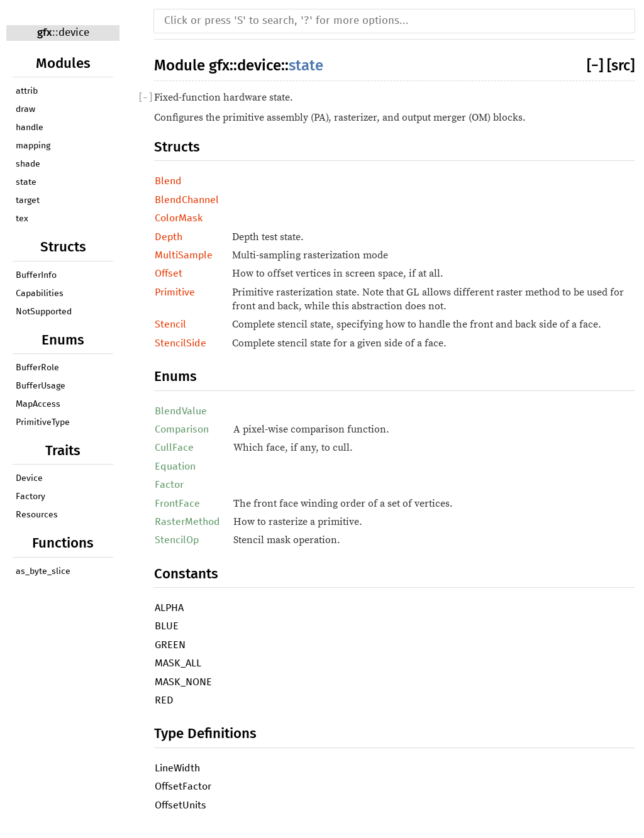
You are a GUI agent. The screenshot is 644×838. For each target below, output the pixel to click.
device (74, 33)
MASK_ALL (178, 663)
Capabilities (40, 294)
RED (164, 700)
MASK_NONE (183, 682)
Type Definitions (205, 733)
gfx (45, 32)
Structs (177, 147)
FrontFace (177, 504)
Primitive (175, 292)
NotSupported (44, 312)
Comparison (182, 429)
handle (30, 128)
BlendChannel (187, 200)
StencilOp (177, 540)
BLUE (167, 626)
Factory (31, 497)
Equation (175, 466)
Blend (168, 181)
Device (29, 478)
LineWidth (177, 768)
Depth (169, 237)
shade (28, 164)
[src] (621, 65)
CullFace (174, 448)
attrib (27, 91)
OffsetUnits (180, 805)
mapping (33, 146)
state (26, 182)
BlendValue (181, 411)
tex (22, 219)
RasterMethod (187, 522)
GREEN (170, 645)
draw (25, 109)
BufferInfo (36, 275)
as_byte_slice (43, 571)
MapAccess (38, 404)
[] (597, 65)
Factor (169, 485)
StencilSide (180, 343)
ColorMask (179, 218)
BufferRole (37, 368)
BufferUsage (41, 386)
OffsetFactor (183, 786)
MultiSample (184, 255)
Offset (169, 273)
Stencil (170, 324)
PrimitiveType (43, 422)
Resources (37, 515)
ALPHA (169, 608)
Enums (175, 376)
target (28, 201)
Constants (186, 574)
